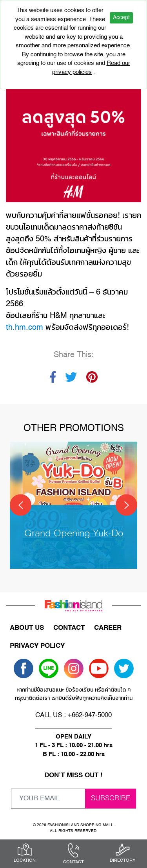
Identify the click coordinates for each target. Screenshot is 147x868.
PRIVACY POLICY (37, 646)
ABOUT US (27, 628)
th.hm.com (24, 328)
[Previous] (21, 505)
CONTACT (69, 628)
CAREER (108, 628)
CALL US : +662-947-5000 (73, 715)
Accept (121, 18)
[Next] (126, 505)
